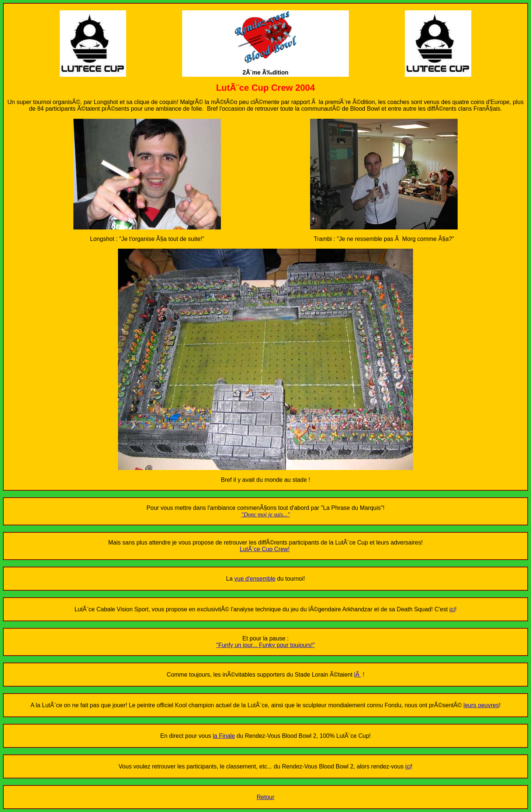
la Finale (224, 736)
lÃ (358, 675)
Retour (265, 797)
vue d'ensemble (255, 579)
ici (452, 609)
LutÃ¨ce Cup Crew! (265, 549)
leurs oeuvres (481, 705)
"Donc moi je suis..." (266, 514)
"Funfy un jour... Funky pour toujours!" (265, 645)
